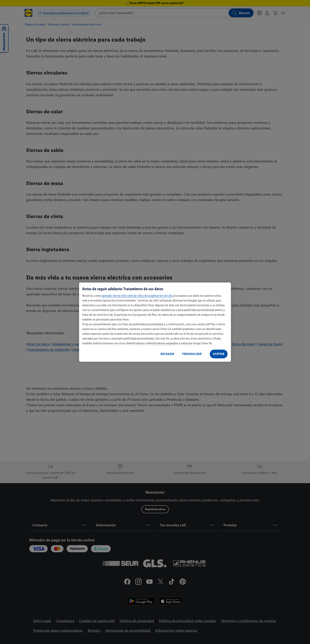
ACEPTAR (219, 354)
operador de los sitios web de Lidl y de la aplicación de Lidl (137, 296)
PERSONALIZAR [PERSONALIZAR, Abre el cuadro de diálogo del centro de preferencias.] (192, 354)
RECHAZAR (167, 354)
